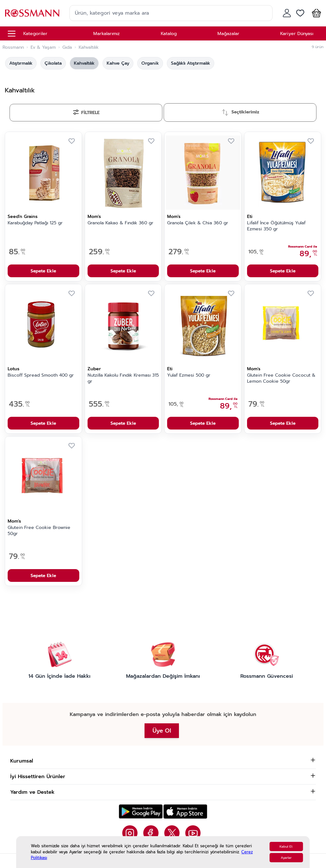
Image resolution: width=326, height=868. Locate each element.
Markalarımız (106, 34)
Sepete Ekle (43, 271)
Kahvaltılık (84, 63)
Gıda (67, 47)
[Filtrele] (86, 113)
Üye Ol (162, 731)
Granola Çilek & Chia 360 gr (198, 223)
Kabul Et (286, 846)
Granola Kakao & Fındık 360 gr (120, 223)
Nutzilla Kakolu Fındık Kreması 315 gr (123, 378)
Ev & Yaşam (43, 47)
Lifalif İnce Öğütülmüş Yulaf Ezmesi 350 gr (276, 226)
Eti (250, 217)
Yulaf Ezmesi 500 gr (189, 375)
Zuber (94, 369)
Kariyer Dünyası (297, 34)
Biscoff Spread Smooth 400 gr (41, 375)
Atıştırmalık (21, 63)
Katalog (169, 34)
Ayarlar (286, 858)
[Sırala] (240, 112)
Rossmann (13, 47)
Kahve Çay (118, 63)
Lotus (14, 369)
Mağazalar (228, 34)
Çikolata (53, 63)
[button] (315, 13)
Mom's (94, 217)
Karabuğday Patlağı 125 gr (35, 223)
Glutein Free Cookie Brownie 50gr (39, 531)
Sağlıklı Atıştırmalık (191, 63)
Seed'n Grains (23, 217)
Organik (150, 63)
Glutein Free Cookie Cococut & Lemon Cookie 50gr (281, 378)
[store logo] (32, 13)
